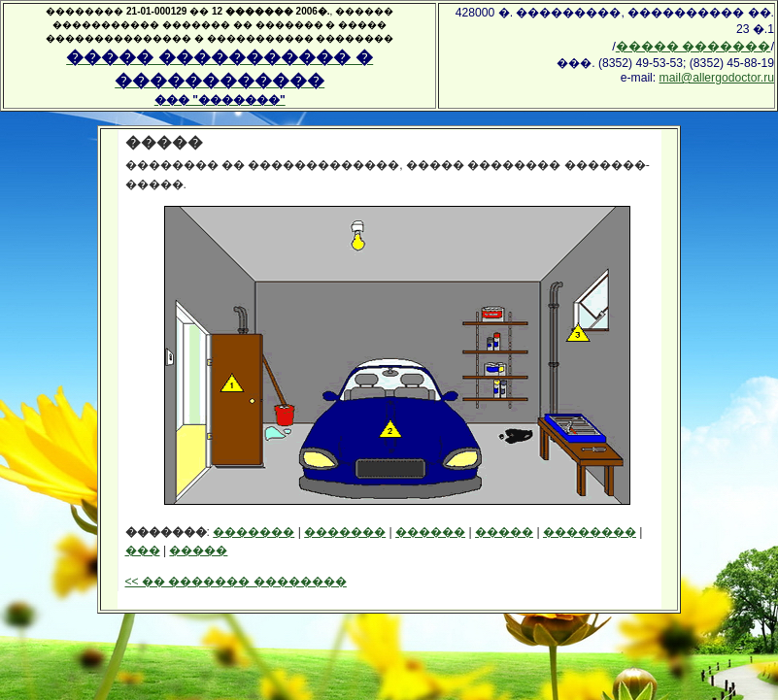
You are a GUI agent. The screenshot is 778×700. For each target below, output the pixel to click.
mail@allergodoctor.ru (717, 78)
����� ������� (693, 46)
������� (254, 532)
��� (143, 550)
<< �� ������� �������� (236, 582)
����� (504, 532)
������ (430, 532)
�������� (590, 532)
